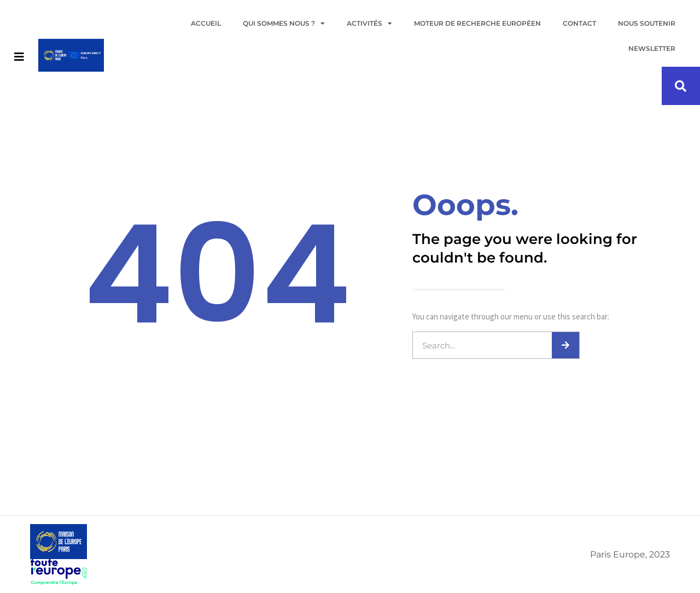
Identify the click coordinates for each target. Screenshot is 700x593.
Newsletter (652, 48)
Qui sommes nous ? (284, 24)
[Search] (565, 345)
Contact (579, 23)
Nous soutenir (647, 23)
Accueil (206, 23)
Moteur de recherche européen (477, 23)
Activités (369, 24)
